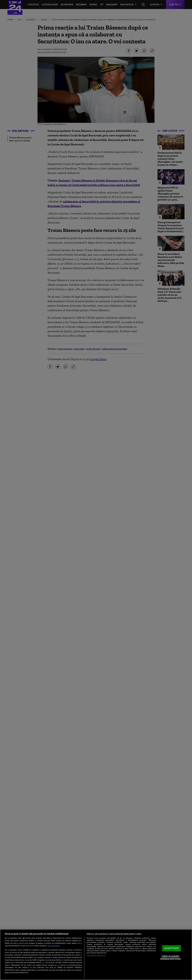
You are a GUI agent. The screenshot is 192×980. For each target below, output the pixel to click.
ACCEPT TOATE (172, 948)
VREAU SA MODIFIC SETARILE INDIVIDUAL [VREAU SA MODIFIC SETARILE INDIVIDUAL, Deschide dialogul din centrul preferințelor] (171, 958)
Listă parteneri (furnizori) (96, 956)
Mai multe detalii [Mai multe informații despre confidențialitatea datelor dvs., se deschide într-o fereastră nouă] (54, 946)
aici (43, 962)
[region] (96, 955)
